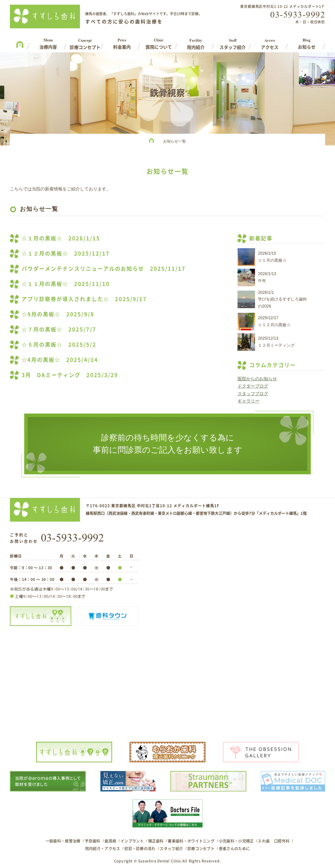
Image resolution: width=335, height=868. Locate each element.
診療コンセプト (201, 848)
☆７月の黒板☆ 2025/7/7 (59, 329)
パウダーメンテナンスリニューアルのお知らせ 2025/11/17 (104, 269)
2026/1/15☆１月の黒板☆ (272, 257)
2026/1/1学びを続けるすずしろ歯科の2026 (282, 299)
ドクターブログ (253, 386)
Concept (85, 42)
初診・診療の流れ (140, 848)
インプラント (132, 841)
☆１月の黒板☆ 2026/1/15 (61, 238)
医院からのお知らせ (257, 379)
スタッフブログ (253, 394)
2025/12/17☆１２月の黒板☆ (274, 321)
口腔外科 (282, 841)
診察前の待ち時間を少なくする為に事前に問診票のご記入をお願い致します (168, 444)
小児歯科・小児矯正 (236, 841)
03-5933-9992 (298, 15)
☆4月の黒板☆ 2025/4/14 (60, 360)
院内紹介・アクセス (103, 848)
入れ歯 (264, 841)
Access (270, 42)
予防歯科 (92, 841)
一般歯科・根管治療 (63, 841)
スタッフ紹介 (171, 848)
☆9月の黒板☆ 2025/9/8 (58, 314)
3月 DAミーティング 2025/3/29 (70, 375)
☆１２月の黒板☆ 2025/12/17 (66, 253)
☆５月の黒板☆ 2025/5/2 (59, 344)
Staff (233, 42)
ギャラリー (248, 401)
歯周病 (110, 841)
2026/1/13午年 (267, 277)
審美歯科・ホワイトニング (191, 841)
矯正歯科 (156, 841)
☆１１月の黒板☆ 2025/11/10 (66, 284)
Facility (196, 42)
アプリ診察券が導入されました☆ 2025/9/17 (84, 299)
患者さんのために (234, 848)
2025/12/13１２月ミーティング (276, 342)
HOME (153, 141)
